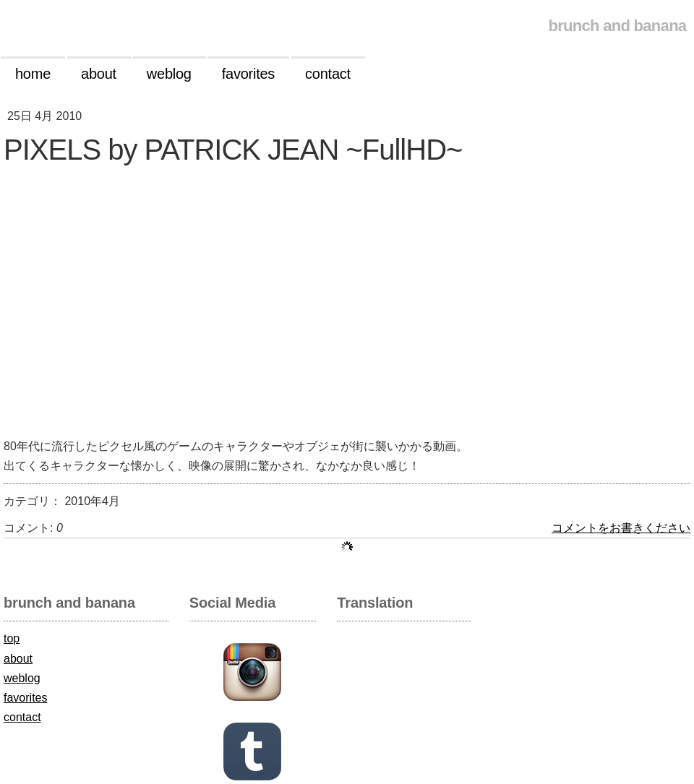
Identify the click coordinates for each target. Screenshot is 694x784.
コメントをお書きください (621, 528)
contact (22, 717)
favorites (25, 698)
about (18, 659)
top (12, 638)
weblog (22, 678)
